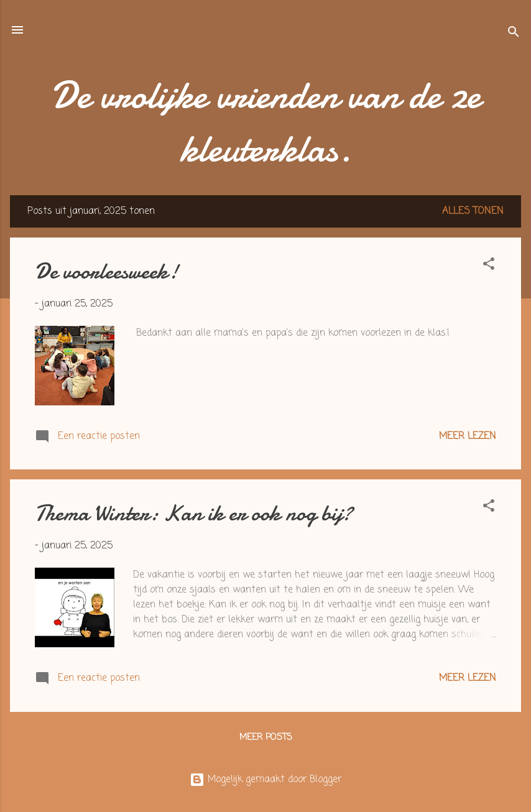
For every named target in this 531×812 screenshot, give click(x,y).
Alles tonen (473, 211)
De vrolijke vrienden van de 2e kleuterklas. (266, 122)
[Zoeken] (514, 34)
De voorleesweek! (107, 271)
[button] (489, 266)
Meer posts (266, 738)
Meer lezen (468, 436)
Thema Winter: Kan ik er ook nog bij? (194, 513)
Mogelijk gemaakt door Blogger (265, 780)
